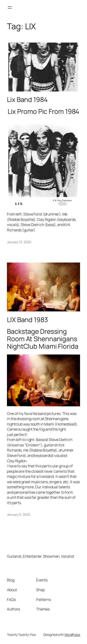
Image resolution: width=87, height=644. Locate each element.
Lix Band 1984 (27, 100)
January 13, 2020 (19, 242)
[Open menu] (10, 7)
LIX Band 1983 (27, 320)
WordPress (72, 635)
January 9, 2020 (19, 514)
